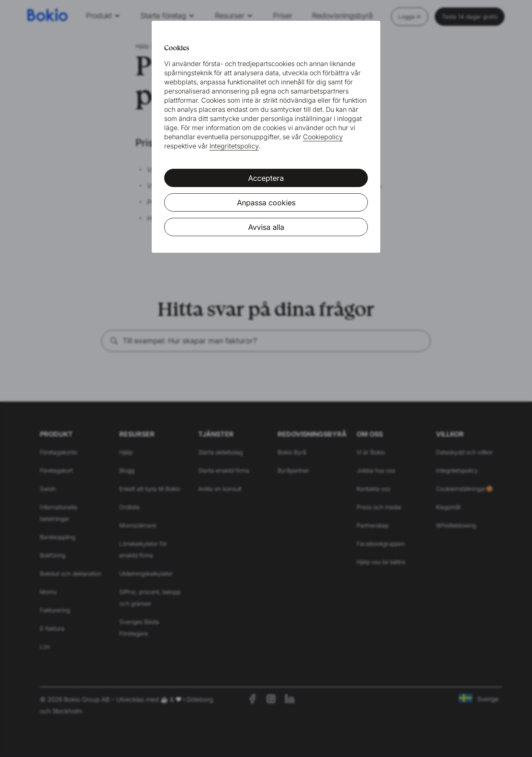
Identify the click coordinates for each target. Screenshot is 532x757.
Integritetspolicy (234, 146)
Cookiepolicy (323, 137)
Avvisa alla (266, 227)
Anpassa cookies (266, 203)
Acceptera (266, 178)
